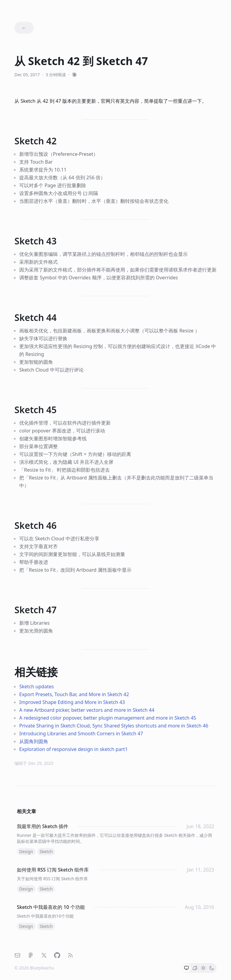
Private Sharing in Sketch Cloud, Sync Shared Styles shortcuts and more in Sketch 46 (114, 726)
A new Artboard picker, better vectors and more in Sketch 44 (87, 710)
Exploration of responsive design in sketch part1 (74, 749)
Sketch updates (37, 686)
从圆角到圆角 (34, 741)
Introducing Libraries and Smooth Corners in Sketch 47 (81, 733)
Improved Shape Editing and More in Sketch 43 (72, 702)
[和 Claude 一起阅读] (74, 75)
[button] (186, 968)
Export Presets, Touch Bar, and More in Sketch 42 (74, 694)
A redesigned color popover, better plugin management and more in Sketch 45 (108, 718)
